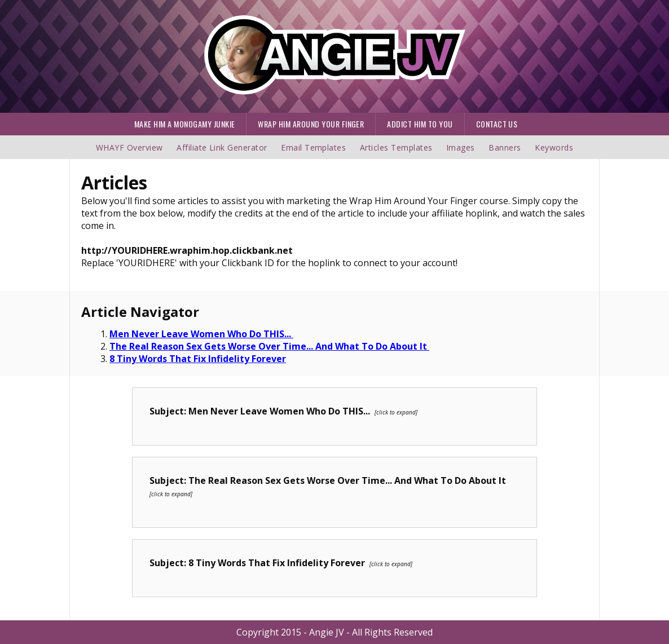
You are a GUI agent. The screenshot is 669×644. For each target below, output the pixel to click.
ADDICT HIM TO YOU (420, 124)
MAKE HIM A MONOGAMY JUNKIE (184, 124)
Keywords (554, 147)
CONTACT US (497, 124)
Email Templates (313, 147)
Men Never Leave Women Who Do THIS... (201, 334)
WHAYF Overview (129, 147)
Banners (506, 147)
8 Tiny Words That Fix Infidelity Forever (198, 359)
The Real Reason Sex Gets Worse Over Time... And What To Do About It (269, 346)
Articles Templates (396, 147)
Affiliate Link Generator (222, 147)
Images (461, 147)
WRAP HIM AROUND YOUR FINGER (311, 124)
